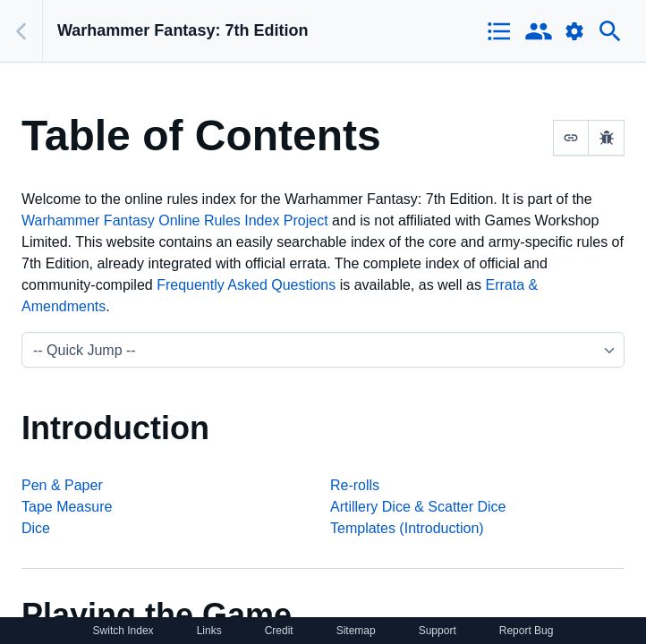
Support (438, 631)
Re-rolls (355, 485)
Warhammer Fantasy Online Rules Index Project (175, 220)
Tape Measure (67, 507)
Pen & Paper (62, 485)
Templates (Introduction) (407, 528)
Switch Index (123, 631)
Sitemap (356, 631)
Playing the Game (157, 615)
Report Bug (527, 631)
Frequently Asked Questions (246, 285)
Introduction (115, 428)
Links (209, 631)
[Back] (21, 31)
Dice (36, 528)
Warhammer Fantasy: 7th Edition (183, 30)
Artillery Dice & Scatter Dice (418, 507)
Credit (279, 631)
